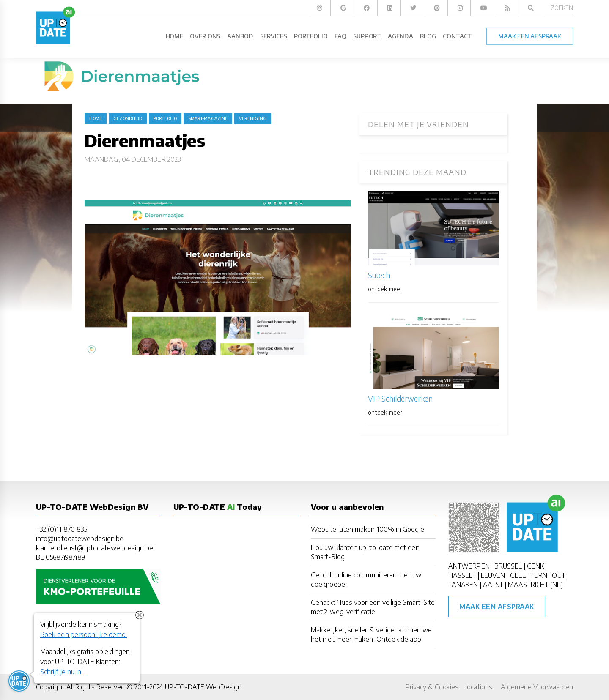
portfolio (165, 118)
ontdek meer (385, 289)
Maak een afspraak (497, 607)
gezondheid (128, 118)
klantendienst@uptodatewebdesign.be (95, 548)
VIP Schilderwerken (400, 398)
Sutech (379, 275)
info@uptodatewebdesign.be (80, 539)
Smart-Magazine (208, 118)
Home (96, 118)
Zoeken (562, 8)
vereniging (253, 118)
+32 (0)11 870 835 (62, 529)
